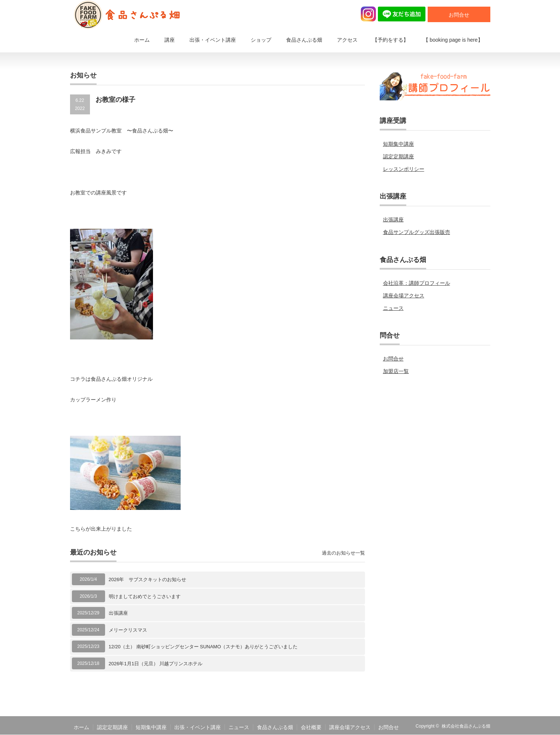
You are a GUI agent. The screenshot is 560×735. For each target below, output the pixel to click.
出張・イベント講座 (213, 40)
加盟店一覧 (396, 371)
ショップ (261, 40)
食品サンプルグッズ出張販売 (417, 232)
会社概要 (311, 727)
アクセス (347, 40)
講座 (170, 40)
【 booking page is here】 (453, 40)
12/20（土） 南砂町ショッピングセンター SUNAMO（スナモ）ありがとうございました (203, 647)
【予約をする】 (390, 40)
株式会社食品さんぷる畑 (466, 726)
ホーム (142, 40)
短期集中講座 (399, 144)
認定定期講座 (399, 156)
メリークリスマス (128, 630)
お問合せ (459, 15)
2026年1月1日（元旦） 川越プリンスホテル (156, 664)
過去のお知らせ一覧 (343, 553)
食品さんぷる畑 (304, 40)
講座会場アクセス (404, 296)
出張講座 (118, 613)
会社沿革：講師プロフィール (417, 283)
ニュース (393, 308)
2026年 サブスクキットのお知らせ (148, 579)
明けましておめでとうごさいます (145, 596)
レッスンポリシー (404, 169)
